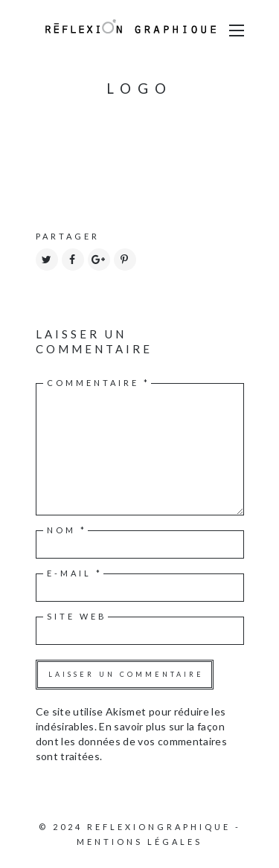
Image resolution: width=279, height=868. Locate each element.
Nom (67, 530)
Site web (77, 616)
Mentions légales (139, 842)
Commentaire (99, 383)
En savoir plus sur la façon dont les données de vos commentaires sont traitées (132, 741)
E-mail (75, 573)
